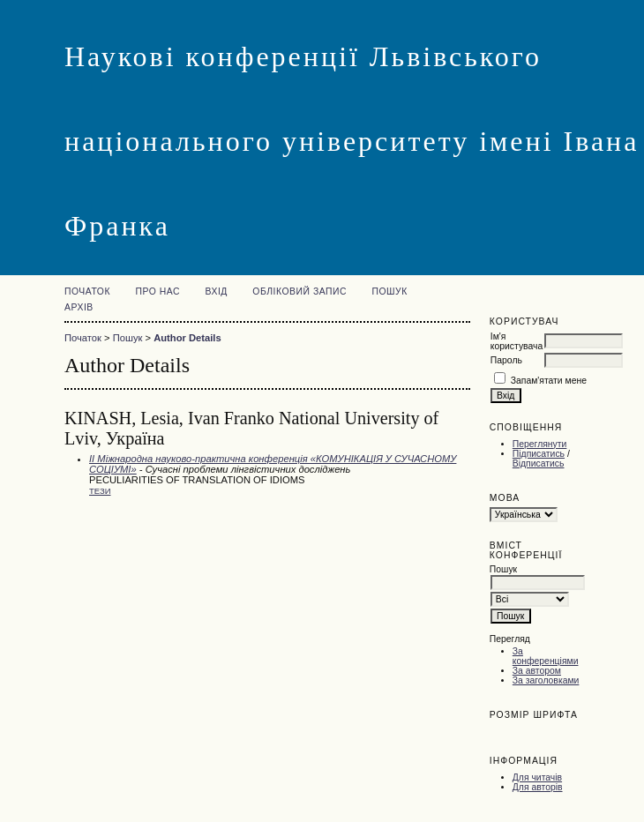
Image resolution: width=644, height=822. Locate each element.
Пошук (389, 291)
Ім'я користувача (517, 341)
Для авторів (538, 787)
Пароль (506, 360)
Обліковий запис (300, 291)
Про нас (157, 291)
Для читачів (537, 777)
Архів (79, 307)
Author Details (187, 338)
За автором (537, 671)
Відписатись (539, 463)
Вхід (216, 291)
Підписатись (539, 454)
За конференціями (546, 656)
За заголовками (546, 680)
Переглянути (540, 444)
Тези (100, 491)
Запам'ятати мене (549, 381)
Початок (87, 291)
